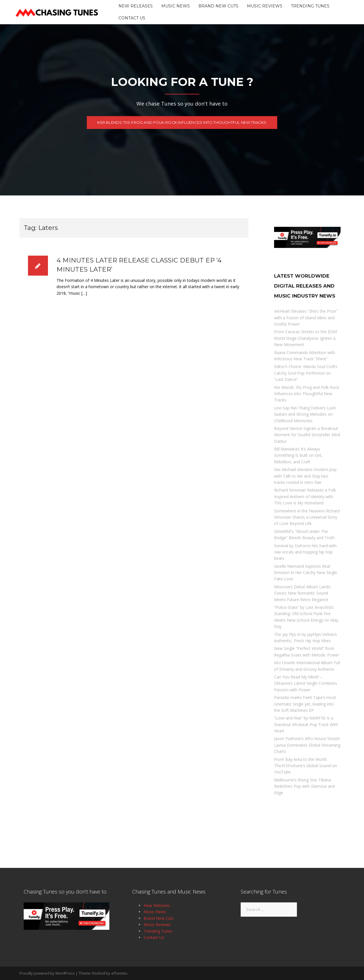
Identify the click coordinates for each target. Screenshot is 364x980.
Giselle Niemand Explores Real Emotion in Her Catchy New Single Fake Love (306, 573)
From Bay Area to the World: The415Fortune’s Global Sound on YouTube (305, 766)
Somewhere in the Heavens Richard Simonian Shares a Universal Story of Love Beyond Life (307, 517)
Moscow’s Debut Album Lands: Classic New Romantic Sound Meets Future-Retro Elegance (303, 593)
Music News (176, 6)
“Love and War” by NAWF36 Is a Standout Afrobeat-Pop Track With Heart (306, 724)
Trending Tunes (310, 6)
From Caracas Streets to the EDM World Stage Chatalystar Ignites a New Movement (305, 338)
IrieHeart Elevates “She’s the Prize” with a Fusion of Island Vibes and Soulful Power (306, 318)
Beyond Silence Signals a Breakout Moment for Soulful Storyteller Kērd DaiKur (307, 435)
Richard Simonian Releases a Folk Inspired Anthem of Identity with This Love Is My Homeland (305, 496)
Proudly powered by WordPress (47, 973)
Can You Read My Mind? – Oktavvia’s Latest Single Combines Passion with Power (306, 683)
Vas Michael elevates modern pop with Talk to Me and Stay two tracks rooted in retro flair (305, 476)
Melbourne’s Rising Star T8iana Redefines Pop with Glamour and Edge (304, 786)
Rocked (99, 973)
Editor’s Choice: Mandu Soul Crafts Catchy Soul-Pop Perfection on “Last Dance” (306, 373)
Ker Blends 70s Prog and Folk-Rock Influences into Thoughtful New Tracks (182, 126)
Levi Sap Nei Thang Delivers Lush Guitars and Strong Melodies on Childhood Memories (305, 414)
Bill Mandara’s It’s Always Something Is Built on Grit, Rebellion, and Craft (298, 455)
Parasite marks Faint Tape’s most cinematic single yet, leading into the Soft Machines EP (305, 704)
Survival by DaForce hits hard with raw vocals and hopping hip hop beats (305, 552)
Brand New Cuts (218, 6)
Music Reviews (265, 6)
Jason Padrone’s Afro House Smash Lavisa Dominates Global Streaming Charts (307, 745)
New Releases (136, 6)
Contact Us (132, 18)
